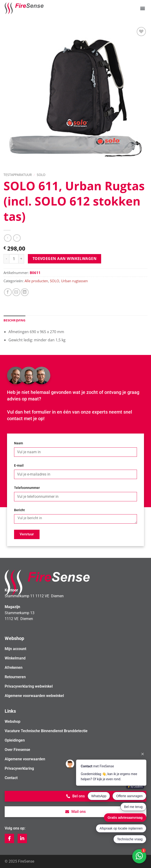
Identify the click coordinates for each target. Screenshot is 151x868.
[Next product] (8, 238)
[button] (142, 8)
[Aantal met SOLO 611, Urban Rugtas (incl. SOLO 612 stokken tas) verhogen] (21, 259)
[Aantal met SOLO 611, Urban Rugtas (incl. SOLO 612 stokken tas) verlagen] (6, 259)
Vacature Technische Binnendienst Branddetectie (46, 731)
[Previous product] (17, 238)
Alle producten (36, 281)
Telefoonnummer (27, 488)
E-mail (19, 466)
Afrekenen (14, 668)
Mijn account (15, 649)
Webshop (13, 721)
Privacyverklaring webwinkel (29, 686)
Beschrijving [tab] (14, 320)
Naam (18, 443)
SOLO (41, 175)
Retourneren (15, 677)
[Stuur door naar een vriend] (16, 292)
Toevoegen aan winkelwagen (65, 259)
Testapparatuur (18, 175)
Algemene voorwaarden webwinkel (34, 696)
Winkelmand (15, 658)
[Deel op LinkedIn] (25, 292)
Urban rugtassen (74, 281)
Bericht (19, 510)
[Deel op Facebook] (8, 292)
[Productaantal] (14, 259)
